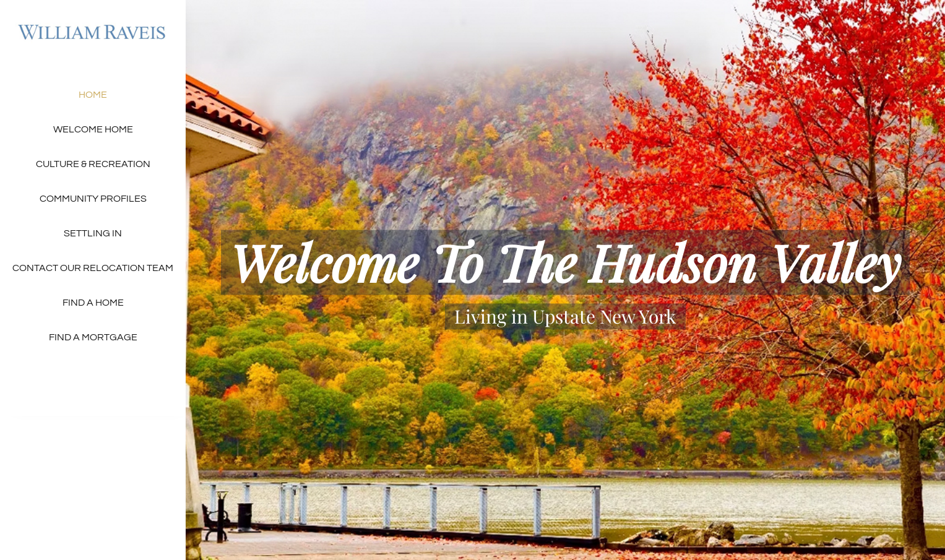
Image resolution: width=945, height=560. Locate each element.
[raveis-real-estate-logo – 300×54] (93, 24)
